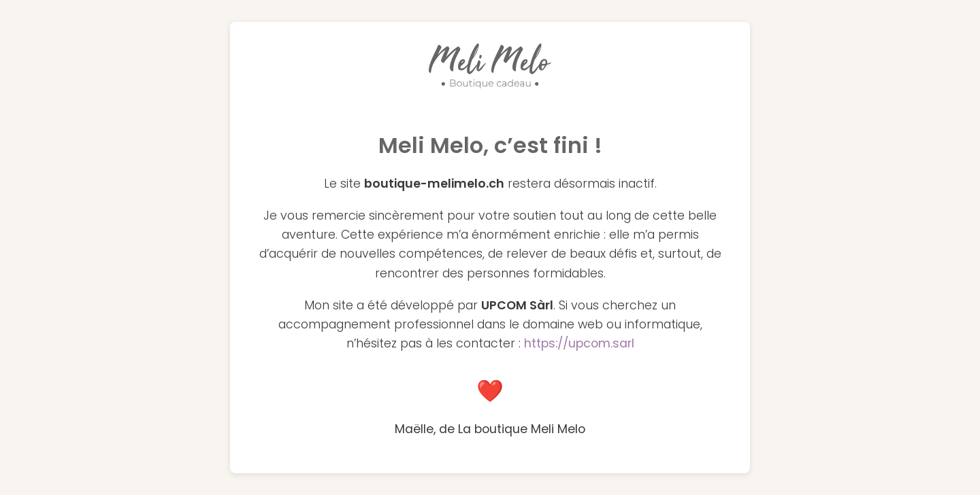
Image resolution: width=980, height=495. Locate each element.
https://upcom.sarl (579, 343)
